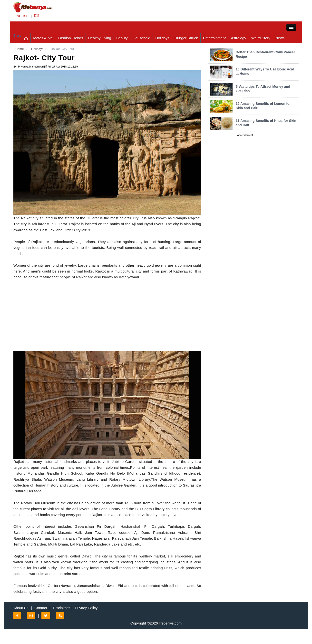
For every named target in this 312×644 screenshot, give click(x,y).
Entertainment (214, 38)
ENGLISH (22, 16)
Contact (41, 608)
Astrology (239, 38)
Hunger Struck (186, 38)
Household (142, 38)
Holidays (162, 38)
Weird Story (261, 38)
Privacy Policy (86, 608)
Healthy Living (100, 38)
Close (17, 35)
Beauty (122, 38)
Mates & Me (43, 38)
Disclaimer (61, 608)
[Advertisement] (107, 317)
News (280, 38)
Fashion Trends (70, 38)
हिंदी (37, 16)
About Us (21, 608)
